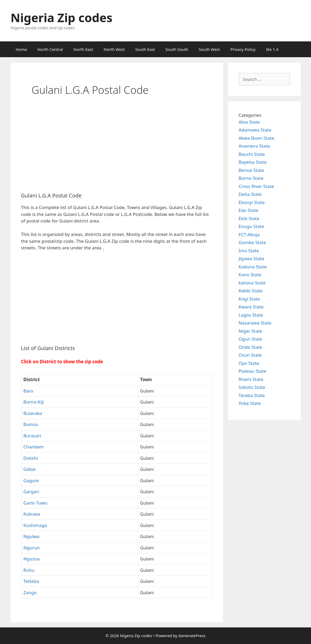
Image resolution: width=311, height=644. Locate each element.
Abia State (249, 122)
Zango (30, 592)
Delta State (250, 194)
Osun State (250, 355)
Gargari (31, 492)
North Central (50, 49)
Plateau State (253, 371)
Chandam (34, 447)
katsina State (252, 283)
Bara (28, 391)
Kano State (250, 275)
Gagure (31, 480)
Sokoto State (252, 387)
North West (114, 49)
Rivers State (251, 379)
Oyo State (249, 363)
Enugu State (252, 226)
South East (145, 49)
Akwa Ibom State (257, 138)
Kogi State (249, 299)
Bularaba (33, 413)
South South (177, 49)
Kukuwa (32, 514)
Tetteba (31, 581)
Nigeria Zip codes (61, 18)
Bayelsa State (253, 162)
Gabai (30, 469)
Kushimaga (35, 525)
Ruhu (29, 570)
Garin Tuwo (35, 503)
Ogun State (251, 339)
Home (21, 49)
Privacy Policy (243, 49)
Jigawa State (252, 258)
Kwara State (251, 307)
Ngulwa (32, 536)
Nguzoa (32, 559)
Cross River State (256, 186)
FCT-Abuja (249, 234)
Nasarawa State (255, 323)
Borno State (251, 178)
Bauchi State (252, 154)
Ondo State (251, 347)
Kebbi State (251, 291)
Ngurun (32, 548)
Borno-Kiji (34, 402)
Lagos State (251, 315)
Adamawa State (255, 130)
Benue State (251, 170)
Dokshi (31, 458)
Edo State (249, 210)
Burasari (32, 436)
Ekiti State (249, 218)
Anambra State (254, 146)
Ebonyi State (252, 202)
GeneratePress (192, 636)
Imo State (249, 251)
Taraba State (252, 395)
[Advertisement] (117, 149)
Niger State (251, 331)
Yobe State (250, 403)
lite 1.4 (272, 49)
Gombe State (252, 242)
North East (83, 49)
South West (209, 49)
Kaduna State (253, 267)
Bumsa (31, 424)
